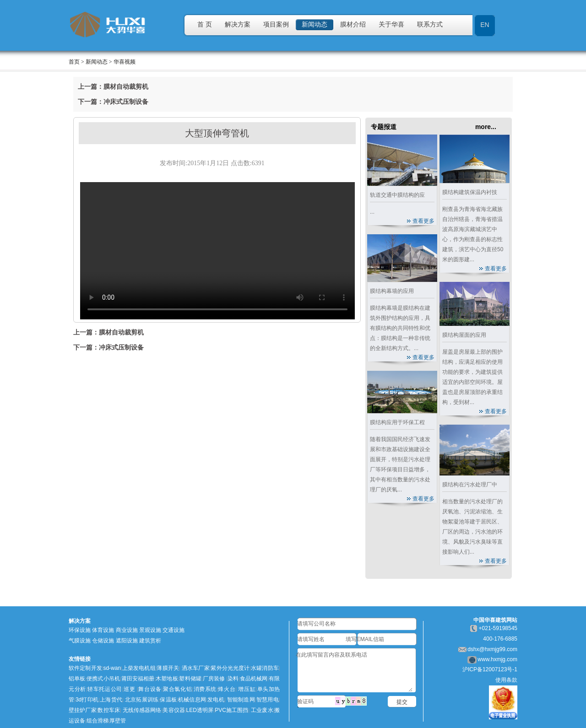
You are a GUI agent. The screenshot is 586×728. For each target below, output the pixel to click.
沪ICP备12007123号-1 (490, 669)
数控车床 (109, 710)
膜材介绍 (353, 24)
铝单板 (77, 679)
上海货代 (111, 700)
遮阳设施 (127, 641)
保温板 (168, 700)
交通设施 (174, 630)
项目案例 (276, 24)
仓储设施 (103, 641)
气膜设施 (80, 641)
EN (485, 25)
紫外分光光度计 (230, 668)
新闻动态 (315, 24)
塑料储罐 (190, 679)
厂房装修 (214, 679)
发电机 (216, 700)
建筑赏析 (150, 641)
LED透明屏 (200, 710)
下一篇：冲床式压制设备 (113, 102)
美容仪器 (174, 710)
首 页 (205, 24)
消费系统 (205, 689)
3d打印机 (87, 700)
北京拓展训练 (142, 700)
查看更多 (423, 221)
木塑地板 (167, 679)
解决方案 (238, 24)
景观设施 (150, 630)
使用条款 (506, 680)
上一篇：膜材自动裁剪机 (113, 86)
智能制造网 (241, 700)
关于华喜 (391, 24)
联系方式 (430, 24)
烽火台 (227, 689)
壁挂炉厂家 (83, 710)
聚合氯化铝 (177, 689)
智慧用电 (267, 700)
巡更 (130, 689)
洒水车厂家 (195, 668)
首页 (74, 62)
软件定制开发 (85, 668)
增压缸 (247, 689)
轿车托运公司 (105, 689)
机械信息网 (192, 700)
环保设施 (80, 630)
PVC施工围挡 (231, 710)
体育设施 (103, 630)
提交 (402, 702)
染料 (233, 679)
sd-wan (112, 668)
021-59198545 (500, 628)
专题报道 (384, 127)
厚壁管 (118, 721)
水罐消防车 (265, 668)
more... (486, 127)
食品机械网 (254, 679)
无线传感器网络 (142, 710)
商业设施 (127, 630)
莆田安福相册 (138, 679)
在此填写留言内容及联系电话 (354, 671)
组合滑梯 (98, 721)
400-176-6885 (500, 639)
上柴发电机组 (139, 668)
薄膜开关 (168, 668)
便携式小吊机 (103, 679)
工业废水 (262, 710)
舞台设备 (150, 689)
